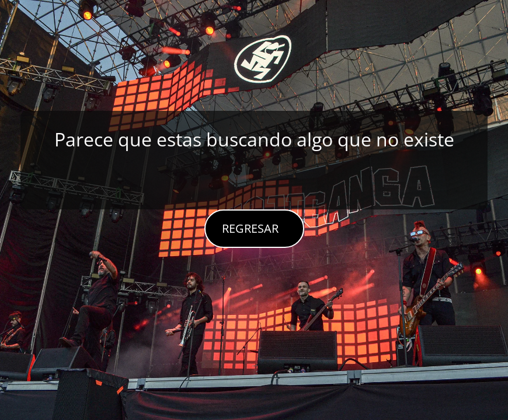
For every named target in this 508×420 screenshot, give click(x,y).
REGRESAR (250, 228)
